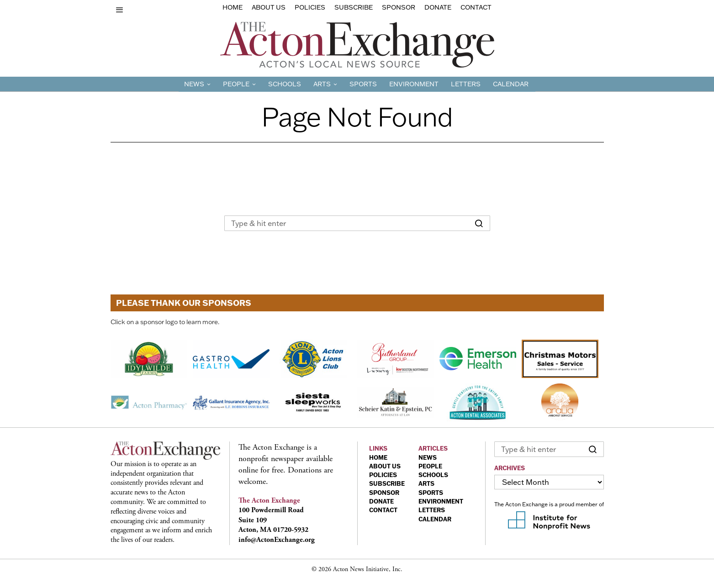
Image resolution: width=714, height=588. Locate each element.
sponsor (399, 7)
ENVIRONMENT (441, 501)
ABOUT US (385, 466)
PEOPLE (430, 466)
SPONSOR (384, 493)
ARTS (426, 483)
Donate (438, 7)
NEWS (428, 457)
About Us (269, 7)
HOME (378, 457)
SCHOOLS (433, 475)
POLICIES (383, 475)
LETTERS (432, 510)
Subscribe (354, 7)
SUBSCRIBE (387, 483)
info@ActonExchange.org (277, 540)
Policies (310, 7)
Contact (476, 7)
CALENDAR (435, 519)
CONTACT (383, 510)
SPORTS (431, 493)
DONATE (381, 501)
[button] (479, 223)
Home (233, 7)
